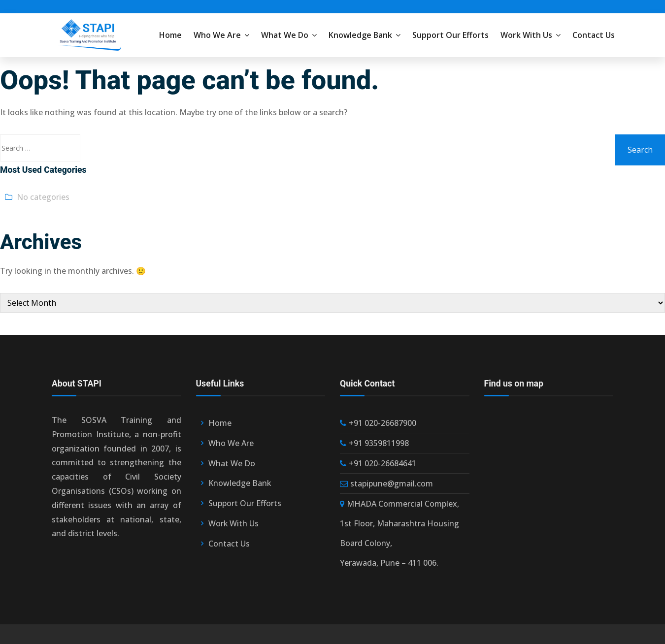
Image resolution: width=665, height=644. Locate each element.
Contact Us (594, 35)
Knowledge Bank (365, 35)
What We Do (289, 35)
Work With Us (531, 35)
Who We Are (221, 35)
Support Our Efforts (450, 35)
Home (170, 35)
